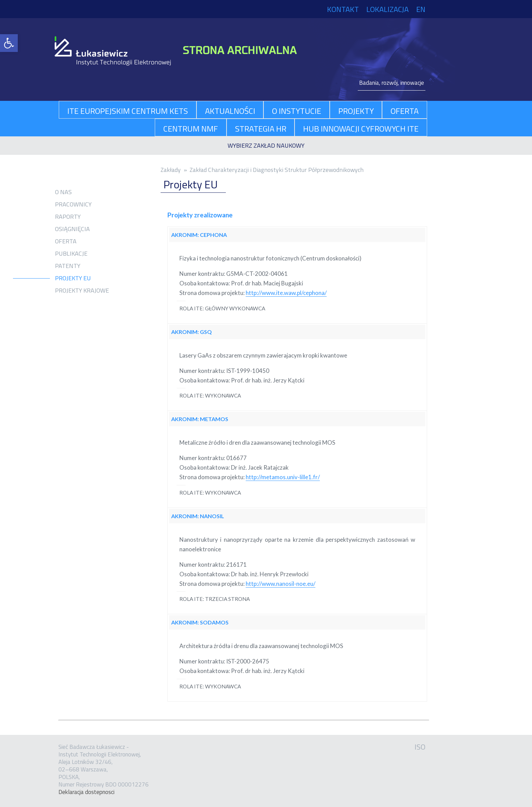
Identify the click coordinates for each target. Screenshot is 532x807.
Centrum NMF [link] (191, 129)
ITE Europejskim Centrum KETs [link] (128, 111)
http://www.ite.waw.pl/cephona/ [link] (286, 293)
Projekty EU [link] (73, 278)
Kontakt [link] (343, 9)
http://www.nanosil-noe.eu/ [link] (281, 584)
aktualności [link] (230, 111)
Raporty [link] (68, 217)
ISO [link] (420, 747)
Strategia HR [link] (261, 129)
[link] (9, 43)
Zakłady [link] (171, 170)
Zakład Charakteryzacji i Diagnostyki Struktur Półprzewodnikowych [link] (277, 170)
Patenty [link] (68, 266)
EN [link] (421, 9)
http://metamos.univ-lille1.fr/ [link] (283, 477)
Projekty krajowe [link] (82, 291)
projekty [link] (356, 111)
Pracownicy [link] (73, 204)
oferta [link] (405, 111)
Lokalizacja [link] (387, 9)
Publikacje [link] (71, 254)
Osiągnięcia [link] (72, 229)
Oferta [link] (66, 241)
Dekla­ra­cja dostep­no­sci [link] (86, 792)
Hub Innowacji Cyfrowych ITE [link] (361, 129)
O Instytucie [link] (297, 111)
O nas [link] (63, 192)
